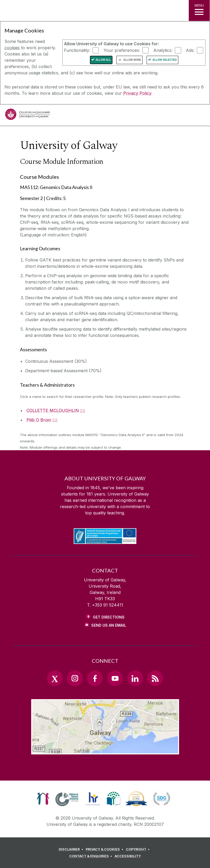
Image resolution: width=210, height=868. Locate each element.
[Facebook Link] (95, 678)
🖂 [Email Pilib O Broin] (55, 420)
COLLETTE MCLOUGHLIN (53, 410)
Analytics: (163, 50)
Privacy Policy (137, 93)
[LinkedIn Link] (135, 678)
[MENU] (199, 10)
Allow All (103, 60)
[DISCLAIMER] (72, 849)
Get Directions (109, 617)
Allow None (132, 60)
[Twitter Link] (55, 678)
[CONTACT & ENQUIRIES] (91, 856)
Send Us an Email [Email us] (109, 625)
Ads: (190, 50)
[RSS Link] (155, 678)
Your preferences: (122, 50)
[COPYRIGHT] (139, 849)
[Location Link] (105, 750)
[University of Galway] (28, 116)
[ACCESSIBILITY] (128, 856)
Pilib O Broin (39, 420)
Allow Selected (165, 60)
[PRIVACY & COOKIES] (105, 849)
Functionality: (77, 50)
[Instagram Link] (75, 678)
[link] (43, 799)
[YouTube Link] (115, 678)
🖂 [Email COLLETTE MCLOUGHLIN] (83, 410)
